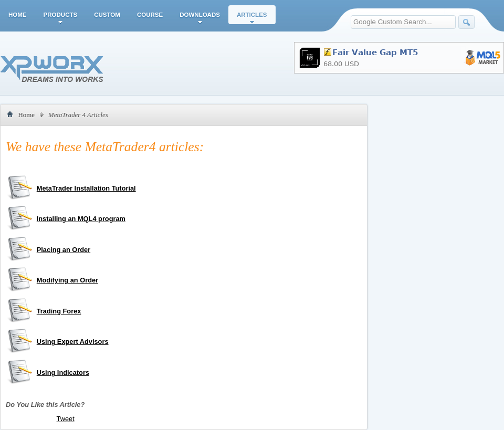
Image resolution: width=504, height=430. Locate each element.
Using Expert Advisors (73, 342)
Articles (252, 15)
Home (18, 15)
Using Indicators (63, 373)
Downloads (200, 15)
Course (150, 15)
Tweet (66, 419)
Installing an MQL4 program (81, 219)
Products (61, 15)
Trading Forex (59, 311)
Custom (107, 15)
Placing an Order (64, 250)
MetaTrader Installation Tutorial (86, 188)
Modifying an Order (67, 280)
